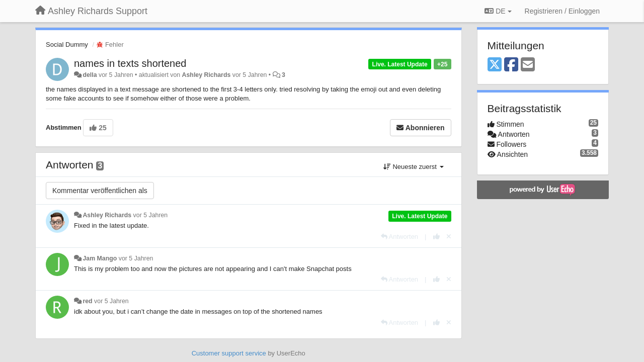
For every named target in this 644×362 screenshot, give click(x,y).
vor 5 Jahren (151, 215)
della (90, 75)
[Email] (528, 65)
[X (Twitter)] (495, 65)
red (87, 301)
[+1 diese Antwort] (436, 237)
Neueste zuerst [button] (414, 167)
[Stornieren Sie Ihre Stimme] (449, 237)
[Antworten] (399, 237)
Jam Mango (100, 258)
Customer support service (229, 353)
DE (498, 11)
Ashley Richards (207, 75)
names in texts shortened (130, 63)
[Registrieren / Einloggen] (562, 11)
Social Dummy (67, 44)
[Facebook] (511, 65)
